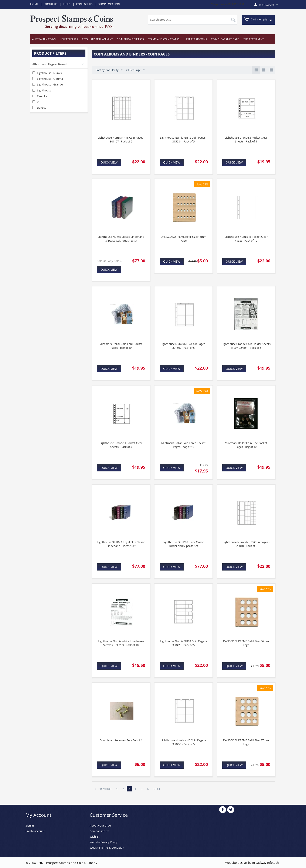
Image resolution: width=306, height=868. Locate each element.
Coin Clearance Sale (225, 39)
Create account (35, 831)
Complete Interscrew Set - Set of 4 (121, 740)
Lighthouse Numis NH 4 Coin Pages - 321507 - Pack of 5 (183, 346)
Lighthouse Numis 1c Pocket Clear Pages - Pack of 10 (246, 239)
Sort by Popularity (109, 70)
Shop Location (109, 4)
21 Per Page (135, 70)
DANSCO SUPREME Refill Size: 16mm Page (183, 239)
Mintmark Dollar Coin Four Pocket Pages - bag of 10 (121, 346)
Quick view (109, 162)
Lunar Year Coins (195, 39)
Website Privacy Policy (104, 842)
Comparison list (100, 831)
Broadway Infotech (266, 863)
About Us (51, 4)
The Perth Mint (254, 39)
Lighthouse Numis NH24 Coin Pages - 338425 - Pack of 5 (183, 643)
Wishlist (95, 837)
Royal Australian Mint (97, 39)
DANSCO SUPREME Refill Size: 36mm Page (246, 643)
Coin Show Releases (130, 39)
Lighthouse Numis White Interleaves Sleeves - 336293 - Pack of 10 (121, 643)
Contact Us (84, 4)
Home (34, 4)
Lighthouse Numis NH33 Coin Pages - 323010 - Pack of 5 (246, 544)
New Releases (69, 39)
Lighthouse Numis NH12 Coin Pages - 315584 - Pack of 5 (183, 139)
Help (67, 4)
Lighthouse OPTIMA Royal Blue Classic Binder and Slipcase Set (121, 544)
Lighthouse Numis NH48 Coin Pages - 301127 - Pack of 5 (121, 139)
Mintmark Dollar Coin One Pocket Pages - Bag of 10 (246, 445)
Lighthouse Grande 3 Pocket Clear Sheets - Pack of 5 (246, 139)
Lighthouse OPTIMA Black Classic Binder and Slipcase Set (183, 544)
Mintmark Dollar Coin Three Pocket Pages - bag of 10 (183, 445)
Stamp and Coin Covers (164, 39)
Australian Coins (44, 39)
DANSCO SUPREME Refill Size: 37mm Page (246, 742)
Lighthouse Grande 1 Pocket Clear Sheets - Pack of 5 (121, 445)
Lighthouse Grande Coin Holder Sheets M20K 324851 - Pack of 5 (246, 346)
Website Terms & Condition (107, 848)
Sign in (30, 825)
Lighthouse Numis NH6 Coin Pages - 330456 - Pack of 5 (183, 742)
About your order (101, 825)
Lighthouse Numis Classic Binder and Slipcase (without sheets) (121, 239)
